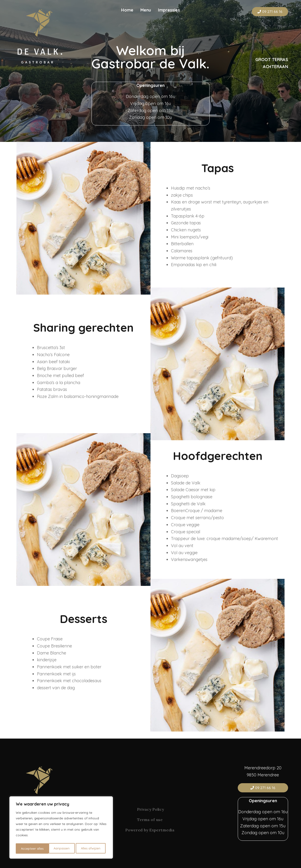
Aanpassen (29, 849)
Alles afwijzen (58, 849)
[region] (61, 828)
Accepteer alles (91, 849)
